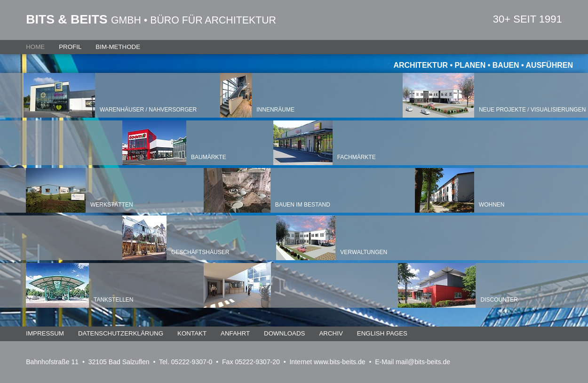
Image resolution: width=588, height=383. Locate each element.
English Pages (382, 333)
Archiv (331, 333)
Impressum (45, 333)
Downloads (284, 333)
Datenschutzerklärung (121, 333)
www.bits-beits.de (340, 362)
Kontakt (192, 333)
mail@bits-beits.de (423, 362)
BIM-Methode (118, 47)
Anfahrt (235, 333)
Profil (70, 47)
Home (35, 47)
